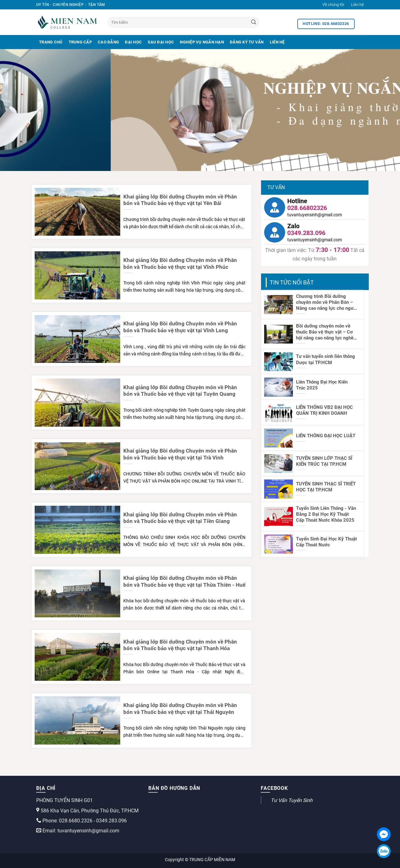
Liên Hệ (277, 42)
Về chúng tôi (333, 5)
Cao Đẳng (108, 42)
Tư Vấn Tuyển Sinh (292, 800)
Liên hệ (357, 5)
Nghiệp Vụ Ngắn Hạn (202, 42)
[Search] (254, 23)
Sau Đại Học (161, 42)
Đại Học (133, 42)
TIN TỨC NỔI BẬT (292, 282)
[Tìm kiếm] (184, 22)
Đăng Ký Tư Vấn (247, 42)
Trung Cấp (80, 42)
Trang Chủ (51, 42)
